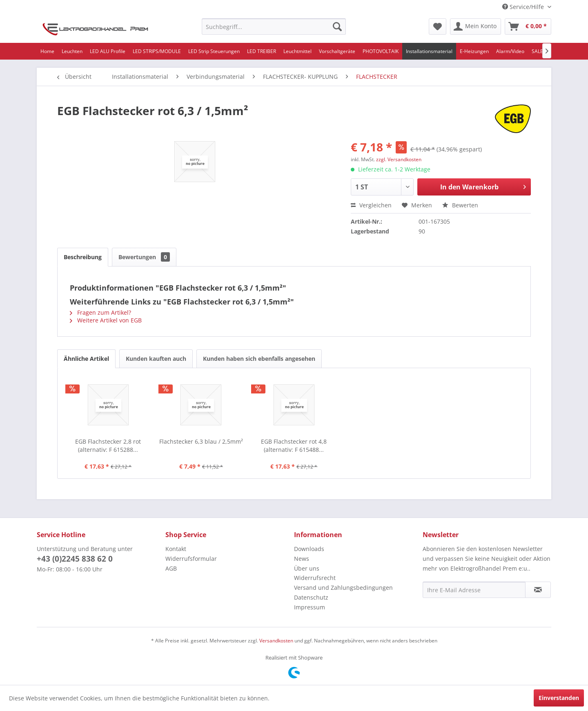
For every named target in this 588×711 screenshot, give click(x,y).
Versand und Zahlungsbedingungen (343, 588)
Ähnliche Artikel (86, 359)
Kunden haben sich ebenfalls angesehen (259, 359)
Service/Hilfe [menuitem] (524, 7)
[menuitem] (274, 27)
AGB (171, 568)
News (302, 559)
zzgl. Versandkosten (399, 159)
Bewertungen (144, 257)
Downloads (309, 549)
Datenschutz (311, 597)
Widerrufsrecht (315, 578)
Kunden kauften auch (156, 359)
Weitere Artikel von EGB (106, 320)
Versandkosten (276, 641)
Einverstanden (559, 698)
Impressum (310, 607)
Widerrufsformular (191, 559)
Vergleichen (371, 205)
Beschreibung (83, 257)
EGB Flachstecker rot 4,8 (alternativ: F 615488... (294, 445)
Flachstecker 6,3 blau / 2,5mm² (201, 441)
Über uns (307, 568)
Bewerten (460, 205)
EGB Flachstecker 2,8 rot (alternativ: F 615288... (108, 445)
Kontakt (176, 549)
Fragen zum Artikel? (100, 312)
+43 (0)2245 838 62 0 (75, 559)
